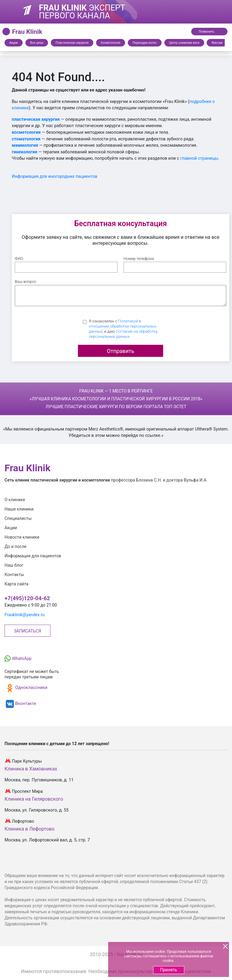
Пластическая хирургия (72, 43)
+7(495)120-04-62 (27, 598)
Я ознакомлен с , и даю (123, 329)
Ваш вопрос (26, 282)
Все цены (37, 43)
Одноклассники (26, 688)
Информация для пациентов (33, 556)
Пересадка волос (145, 43)
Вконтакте (20, 704)
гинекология (24, 152)
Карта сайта (16, 584)
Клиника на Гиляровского (34, 799)
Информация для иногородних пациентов (55, 176)
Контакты (14, 575)
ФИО (19, 259)
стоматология (26, 139)
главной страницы (199, 158)
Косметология (111, 43)
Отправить (121, 351)
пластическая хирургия (36, 119)
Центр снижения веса (184, 43)
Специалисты (18, 518)
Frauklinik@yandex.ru (24, 615)
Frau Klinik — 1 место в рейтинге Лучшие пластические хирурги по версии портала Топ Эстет (116, 399)
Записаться (27, 631)
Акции (14, 43)
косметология (26, 132)
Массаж (217, 43)
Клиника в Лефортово (29, 829)
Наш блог (14, 565)
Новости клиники (22, 537)
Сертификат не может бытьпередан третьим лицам (32, 674)
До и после (15, 546)
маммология (25, 145)
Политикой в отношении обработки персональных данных (122, 326)
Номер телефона (139, 259)
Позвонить (211, 31)
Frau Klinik (27, 32)
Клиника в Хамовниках (31, 769)
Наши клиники (19, 509)
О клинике (15, 500)
